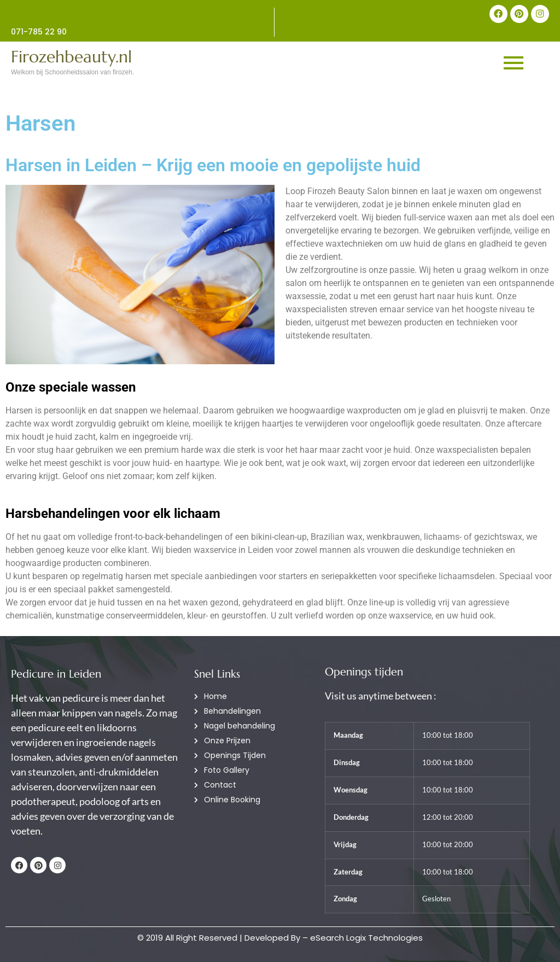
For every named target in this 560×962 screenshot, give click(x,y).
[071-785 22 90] (142, 13)
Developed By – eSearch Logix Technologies (334, 938)
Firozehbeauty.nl (71, 57)
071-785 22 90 (39, 32)
